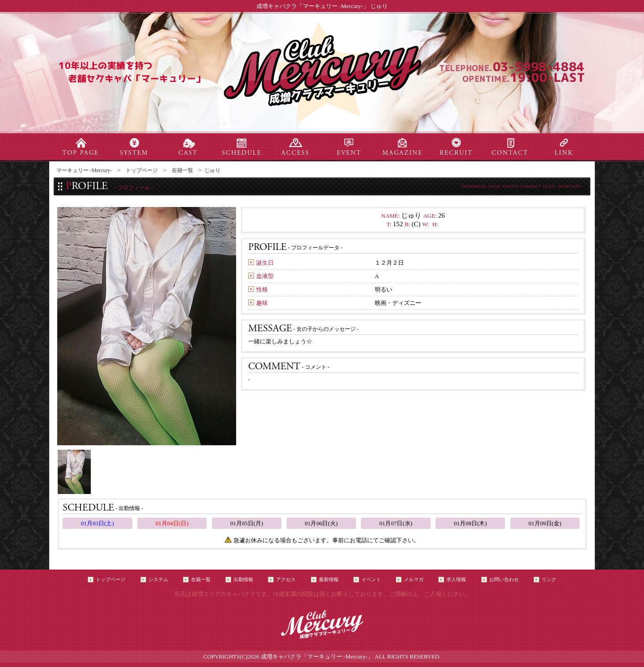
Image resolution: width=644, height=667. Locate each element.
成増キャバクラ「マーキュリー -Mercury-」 (317, 656)
